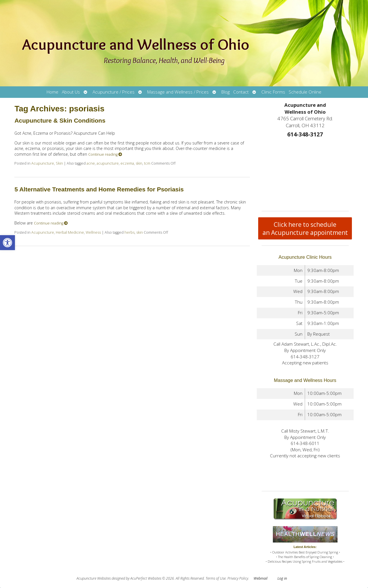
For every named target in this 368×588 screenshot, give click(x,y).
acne (91, 163)
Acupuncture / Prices (114, 92)
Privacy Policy (238, 578)
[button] (7, 243)
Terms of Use (216, 578)
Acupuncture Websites (94, 578)
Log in (282, 578)
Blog (226, 92)
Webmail (260, 578)
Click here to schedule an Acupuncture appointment (305, 229)
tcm (147, 163)
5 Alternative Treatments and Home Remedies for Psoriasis (99, 189)
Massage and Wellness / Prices (178, 92)
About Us (71, 92)
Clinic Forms (273, 92)
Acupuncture (43, 163)
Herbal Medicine (70, 232)
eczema (127, 163)
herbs (130, 232)
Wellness (93, 232)
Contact (241, 92)
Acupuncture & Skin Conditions (60, 120)
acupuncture (108, 163)
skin (139, 163)
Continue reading (105, 154)
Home (52, 92)
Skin (59, 163)
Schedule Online (305, 92)
